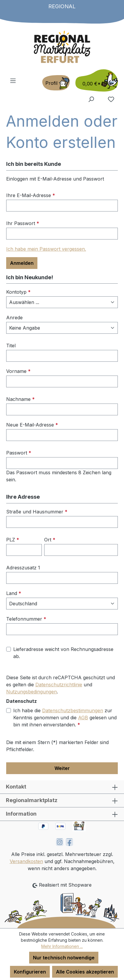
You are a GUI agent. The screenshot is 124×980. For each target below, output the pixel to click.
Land (14, 593)
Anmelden (22, 263)
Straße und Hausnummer (37, 512)
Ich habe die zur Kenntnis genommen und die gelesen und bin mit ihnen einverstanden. (65, 717)
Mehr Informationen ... (62, 946)
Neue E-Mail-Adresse (32, 425)
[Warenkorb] (95, 80)
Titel (11, 346)
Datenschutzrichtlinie (59, 685)
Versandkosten (26, 861)
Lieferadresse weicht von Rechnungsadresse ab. (63, 653)
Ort (50, 540)
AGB (83, 718)
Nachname (20, 399)
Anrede (14, 318)
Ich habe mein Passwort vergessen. (46, 249)
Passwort (19, 453)
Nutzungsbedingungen (32, 692)
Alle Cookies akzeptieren (85, 972)
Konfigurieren (30, 972)
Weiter (62, 768)
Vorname (18, 371)
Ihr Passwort (23, 223)
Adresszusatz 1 (23, 568)
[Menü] (13, 80)
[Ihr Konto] (56, 83)
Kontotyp (18, 292)
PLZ (13, 540)
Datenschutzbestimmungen (73, 710)
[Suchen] (91, 99)
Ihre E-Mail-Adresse (31, 195)
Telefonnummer (26, 619)
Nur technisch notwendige (64, 958)
